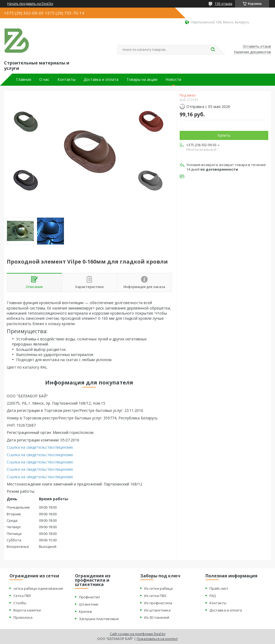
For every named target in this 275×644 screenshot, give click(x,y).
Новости (173, 80)
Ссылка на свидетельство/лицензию (40, 447)
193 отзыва (224, 4)
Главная (24, 80)
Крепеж (86, 611)
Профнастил (89, 597)
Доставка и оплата (101, 80)
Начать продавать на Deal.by (30, 4)
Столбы (20, 603)
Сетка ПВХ (22, 596)
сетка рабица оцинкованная (38, 588)
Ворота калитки (27, 610)
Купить (224, 135)
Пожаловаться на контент (157, 639)
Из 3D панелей (157, 617)
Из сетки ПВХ (155, 596)
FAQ (213, 596)
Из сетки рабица (158, 588)
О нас (44, 80)
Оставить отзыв (257, 46)
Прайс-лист (219, 588)
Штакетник (89, 604)
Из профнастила (158, 603)
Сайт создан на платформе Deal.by (138, 634)
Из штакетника (157, 610)
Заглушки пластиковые (99, 619)
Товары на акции (142, 80)
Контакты (66, 80)
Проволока (23, 617)
